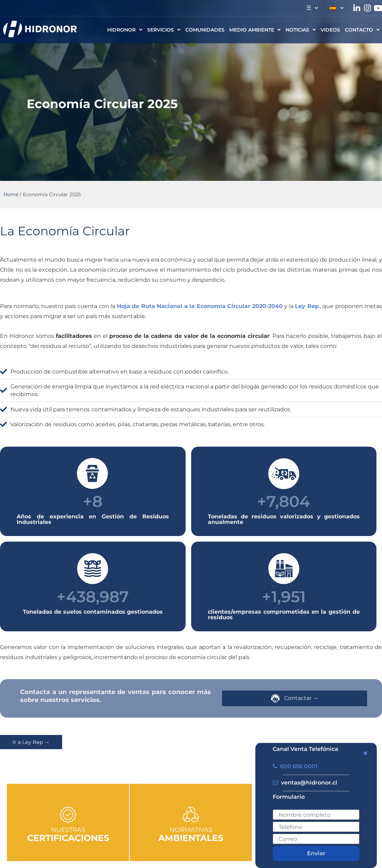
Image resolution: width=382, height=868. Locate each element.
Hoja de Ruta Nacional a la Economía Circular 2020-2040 (200, 306)
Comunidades (205, 30)
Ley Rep (307, 306)
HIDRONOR (125, 30)
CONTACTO (362, 30)
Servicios (164, 30)
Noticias (301, 30)
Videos (330, 30)
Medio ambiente (255, 30)
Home (11, 194)
